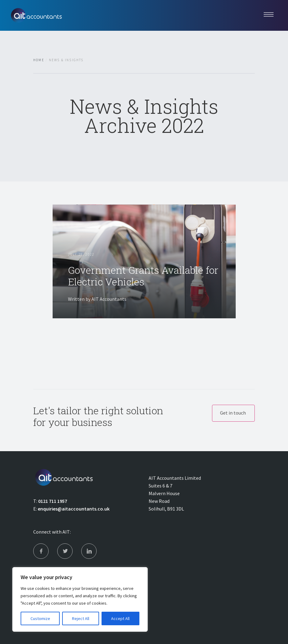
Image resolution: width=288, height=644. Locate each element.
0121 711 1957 (53, 501)
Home (39, 60)
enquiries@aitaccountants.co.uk (74, 509)
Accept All (120, 618)
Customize (40, 618)
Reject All (81, 618)
